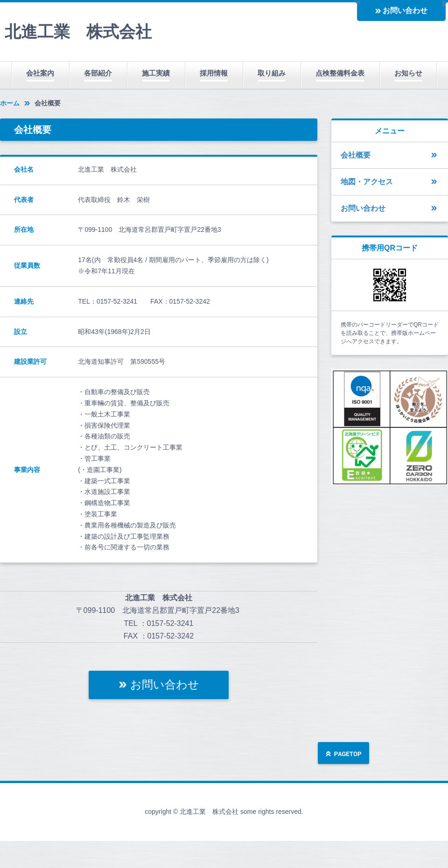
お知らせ (408, 73)
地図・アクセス (367, 182)
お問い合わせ (405, 10)
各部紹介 (98, 73)
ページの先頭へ (343, 754)
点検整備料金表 (340, 73)
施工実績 (156, 73)
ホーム (10, 103)
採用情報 (214, 73)
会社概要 (356, 155)
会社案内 (40, 73)
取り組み (272, 73)
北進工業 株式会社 (78, 31)
